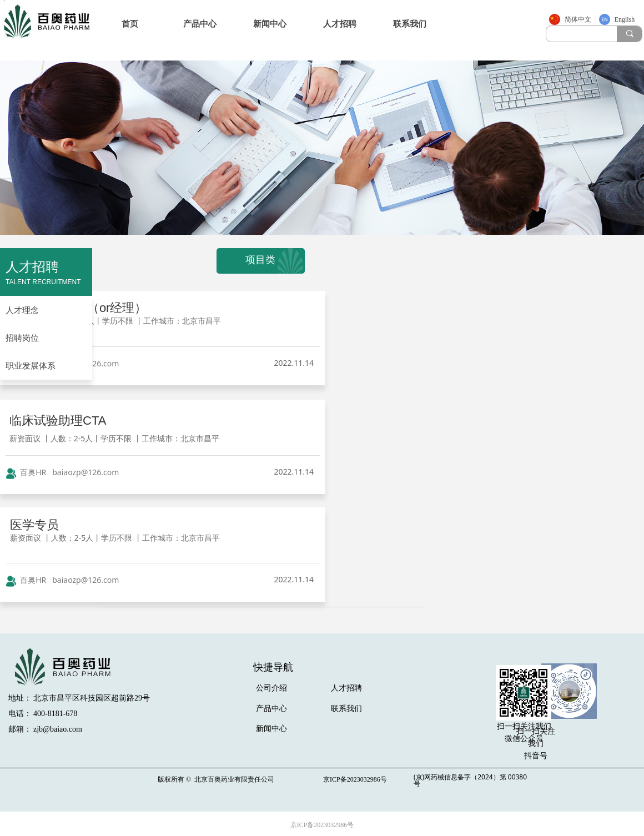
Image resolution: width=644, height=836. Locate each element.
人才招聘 (340, 24)
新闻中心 (270, 24)
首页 (130, 24)
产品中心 (200, 24)
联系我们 (410, 24)
